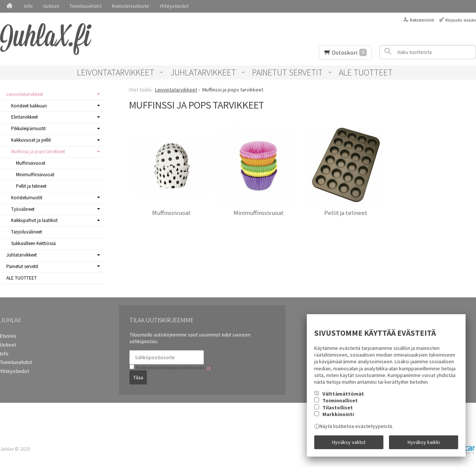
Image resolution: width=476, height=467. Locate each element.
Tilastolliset (338, 408)
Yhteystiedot (174, 6)
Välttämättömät (343, 394)
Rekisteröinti (422, 20)
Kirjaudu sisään (461, 20)
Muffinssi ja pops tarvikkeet (38, 152)
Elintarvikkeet (25, 117)
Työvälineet (23, 209)
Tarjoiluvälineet (27, 232)
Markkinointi (338, 414)
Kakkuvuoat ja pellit (31, 140)
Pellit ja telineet (346, 213)
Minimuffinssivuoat (259, 213)
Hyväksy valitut (349, 442)
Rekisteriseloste (131, 6)
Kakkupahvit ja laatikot (34, 220)
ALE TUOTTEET (366, 72)
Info (28, 6)
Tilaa (138, 377)
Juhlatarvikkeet (203, 72)
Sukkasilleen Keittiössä (33, 243)
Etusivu (8, 336)
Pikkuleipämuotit (28, 128)
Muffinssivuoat (171, 213)
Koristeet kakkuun (29, 106)
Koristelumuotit (27, 198)
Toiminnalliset (340, 400)
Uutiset (51, 6)
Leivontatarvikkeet (116, 72)
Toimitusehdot (86, 6)
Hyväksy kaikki (424, 442)
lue (209, 368)
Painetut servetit (287, 72)
